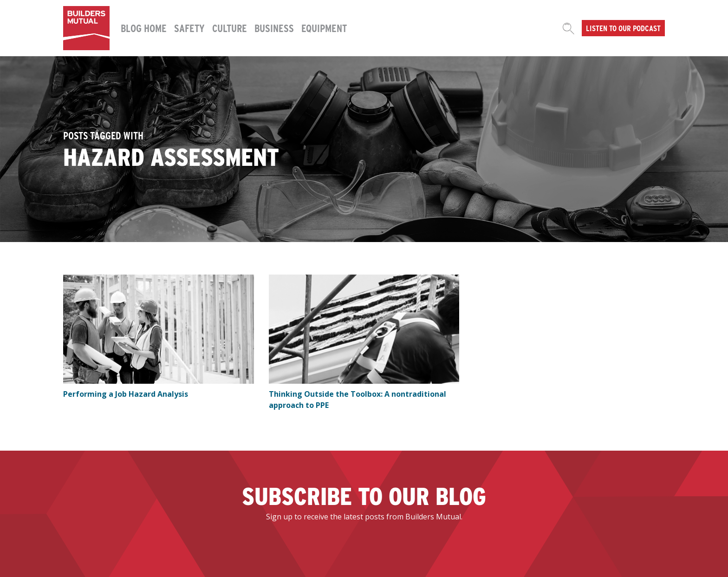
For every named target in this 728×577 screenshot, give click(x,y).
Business (274, 28)
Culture (230, 28)
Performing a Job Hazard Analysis (126, 394)
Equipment (324, 28)
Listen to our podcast (623, 28)
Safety (189, 28)
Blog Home (144, 28)
